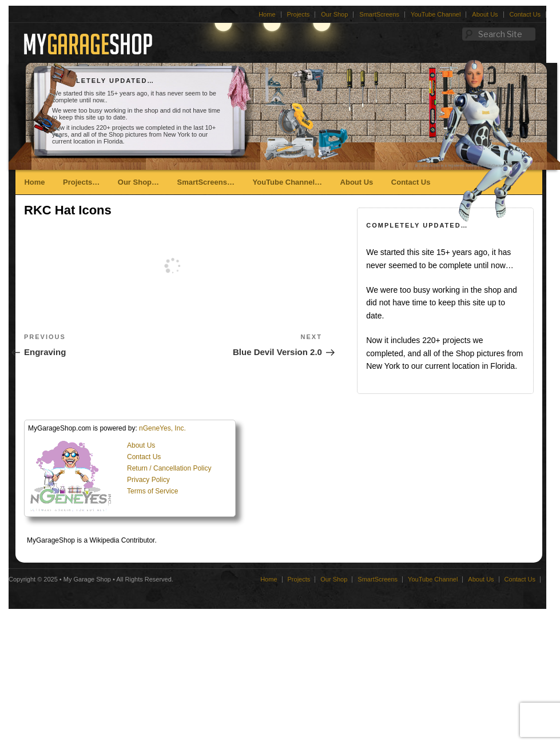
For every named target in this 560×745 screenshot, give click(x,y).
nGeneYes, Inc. (162, 428)
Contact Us (525, 14)
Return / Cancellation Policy (169, 468)
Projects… (81, 182)
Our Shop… (138, 182)
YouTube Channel (436, 14)
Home (267, 14)
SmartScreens (379, 14)
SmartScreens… (206, 182)
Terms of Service (152, 491)
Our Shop (334, 14)
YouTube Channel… (287, 182)
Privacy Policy (148, 480)
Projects (299, 14)
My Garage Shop (87, 579)
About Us (485, 14)
